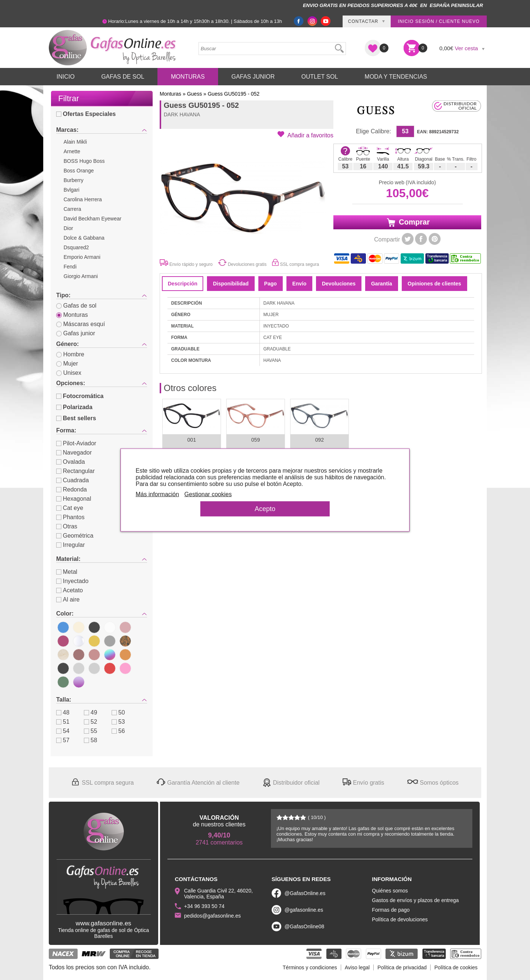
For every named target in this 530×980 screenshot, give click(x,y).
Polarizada (74, 407)
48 (63, 712)
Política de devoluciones (400, 919)
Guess (194, 94)
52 (91, 722)
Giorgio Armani (81, 276)
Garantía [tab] (382, 284)
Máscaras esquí (81, 324)
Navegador (74, 453)
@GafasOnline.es (305, 893)
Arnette (72, 151)
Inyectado (72, 581)
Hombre (70, 354)
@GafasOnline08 (305, 926)
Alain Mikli (75, 142)
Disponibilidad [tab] (231, 284)
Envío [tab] (299, 284)
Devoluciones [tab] (339, 284)
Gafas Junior (253, 77)
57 (63, 740)
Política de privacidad (402, 967)
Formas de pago (391, 910)
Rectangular (75, 471)
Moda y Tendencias (396, 77)
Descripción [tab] (183, 284)
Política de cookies (456, 967)
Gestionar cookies (208, 494)
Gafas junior (76, 333)
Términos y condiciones (310, 967)
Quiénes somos (390, 891)
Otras (67, 526)
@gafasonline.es (304, 910)
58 (91, 740)
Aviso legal (357, 967)
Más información (157, 494)
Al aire (68, 599)
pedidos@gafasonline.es (213, 916)
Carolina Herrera (83, 199)
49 (91, 712)
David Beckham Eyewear (92, 219)
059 (256, 440)
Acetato (69, 590)
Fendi (70, 267)
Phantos (70, 517)
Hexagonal (74, 499)
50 (118, 712)
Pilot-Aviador (76, 443)
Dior (68, 228)
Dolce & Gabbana (84, 238)
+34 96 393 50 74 (204, 906)
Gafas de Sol (123, 77)
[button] (305, 135)
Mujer (67, 364)
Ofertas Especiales (86, 114)
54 (63, 731)
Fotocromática (80, 396)
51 (63, 722)
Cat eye (70, 508)
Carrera (72, 209)
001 (192, 440)
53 (118, 722)
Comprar (407, 222)
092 (320, 440)
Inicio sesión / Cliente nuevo (439, 21)
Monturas (188, 77)
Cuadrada (72, 480)
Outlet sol (320, 77)
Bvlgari (72, 190)
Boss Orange (79, 171)
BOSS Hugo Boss (84, 161)
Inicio (66, 77)
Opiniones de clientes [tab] (434, 284)
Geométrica (75, 536)
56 (118, 731)
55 (91, 731)
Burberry (74, 180)
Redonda (72, 489)
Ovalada (71, 462)
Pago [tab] (271, 284)
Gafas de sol (76, 306)
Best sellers (76, 418)
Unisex (69, 373)
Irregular (71, 545)
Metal (67, 572)
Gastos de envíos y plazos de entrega (415, 900)
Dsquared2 (76, 247)
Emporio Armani (82, 257)
